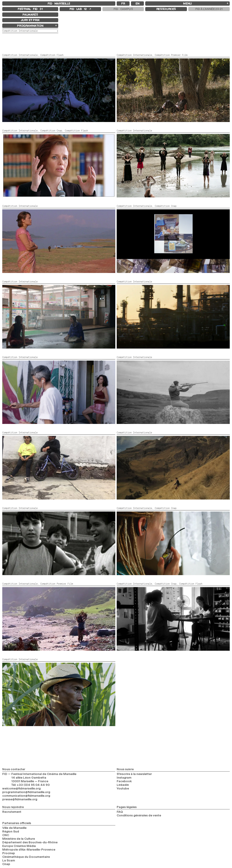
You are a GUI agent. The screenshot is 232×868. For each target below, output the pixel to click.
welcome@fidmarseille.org (21, 788)
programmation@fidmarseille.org (26, 792)
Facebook (124, 781)
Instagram (124, 777)
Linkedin (123, 785)
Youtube (123, 788)
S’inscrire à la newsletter (134, 774)
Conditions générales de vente (139, 815)
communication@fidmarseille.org (26, 796)
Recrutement (12, 812)
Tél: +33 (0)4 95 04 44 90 (30, 785)
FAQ (120, 812)
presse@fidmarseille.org (20, 799)
